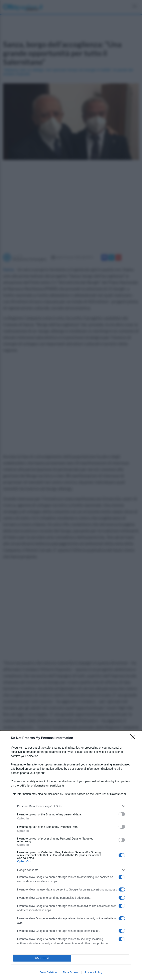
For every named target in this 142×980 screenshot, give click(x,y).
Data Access (71, 972)
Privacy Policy (93, 972)
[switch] (122, 814)
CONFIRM (42, 958)
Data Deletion (48, 972)
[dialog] (71, 855)
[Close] (134, 738)
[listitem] (71, 806)
